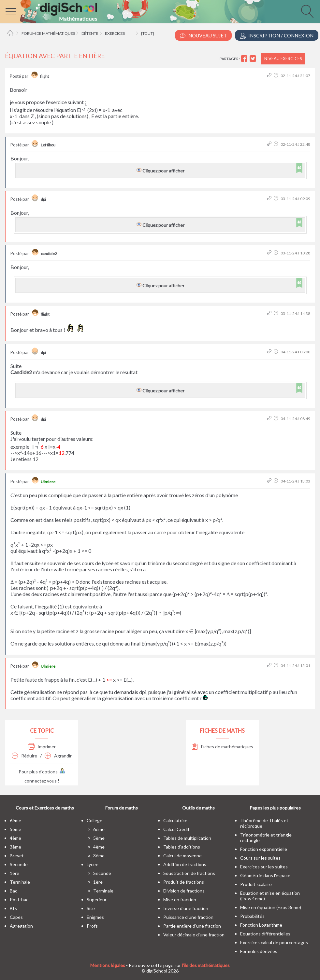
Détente (90, 33)
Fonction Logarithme (261, 925)
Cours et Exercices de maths (45, 808)
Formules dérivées (259, 951)
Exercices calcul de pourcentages (274, 942)
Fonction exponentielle (264, 849)
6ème (15, 820)
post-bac (19, 899)
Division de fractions (184, 891)
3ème (15, 847)
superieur (97, 899)
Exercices (115, 33)
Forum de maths (122, 808)
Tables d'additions (182, 847)
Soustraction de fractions (189, 873)
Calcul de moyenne (182, 856)
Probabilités (252, 916)
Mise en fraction (180, 899)
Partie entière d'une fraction (192, 926)
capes (16, 917)
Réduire (24, 756)
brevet (17, 856)
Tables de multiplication (187, 838)
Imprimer (42, 747)
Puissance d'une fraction (188, 917)
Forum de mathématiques (48, 33)
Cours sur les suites (260, 858)
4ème (15, 838)
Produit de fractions (184, 882)
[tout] (148, 33)
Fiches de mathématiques (222, 747)
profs (92, 926)
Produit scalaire (256, 884)
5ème (15, 829)
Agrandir (58, 756)
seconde (19, 864)
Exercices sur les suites (264, 867)
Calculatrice (175, 820)
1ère (15, 873)
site (91, 908)
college (95, 820)
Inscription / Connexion (277, 36)
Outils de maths (198, 808)
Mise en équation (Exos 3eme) (271, 907)
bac (14, 891)
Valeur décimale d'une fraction (194, 935)
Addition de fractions (185, 864)
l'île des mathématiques (206, 965)
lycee (93, 864)
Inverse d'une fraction (186, 908)
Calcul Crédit (176, 829)
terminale (20, 882)
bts (13, 908)
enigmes (95, 917)
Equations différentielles (265, 934)
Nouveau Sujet (203, 36)
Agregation (21, 926)
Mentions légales (108, 965)
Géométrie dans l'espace (265, 875)
